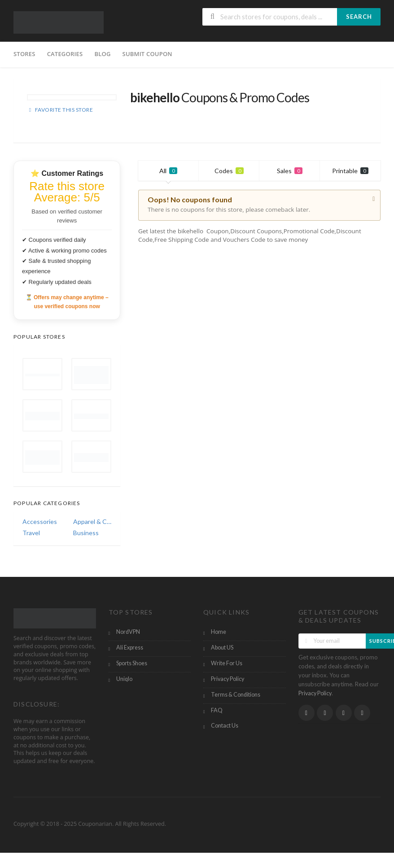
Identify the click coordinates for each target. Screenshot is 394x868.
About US (222, 648)
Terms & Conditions (236, 695)
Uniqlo (124, 679)
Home (219, 632)
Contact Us (225, 726)
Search (359, 17)
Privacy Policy (228, 679)
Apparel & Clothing (92, 521)
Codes (229, 171)
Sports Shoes (132, 663)
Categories (65, 54)
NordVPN (128, 632)
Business (86, 533)
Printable (350, 171)
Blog (102, 54)
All (168, 171)
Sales (290, 171)
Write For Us (227, 663)
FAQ (217, 710)
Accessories (40, 521)
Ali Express (130, 648)
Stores (24, 54)
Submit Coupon (147, 54)
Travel (31, 533)
